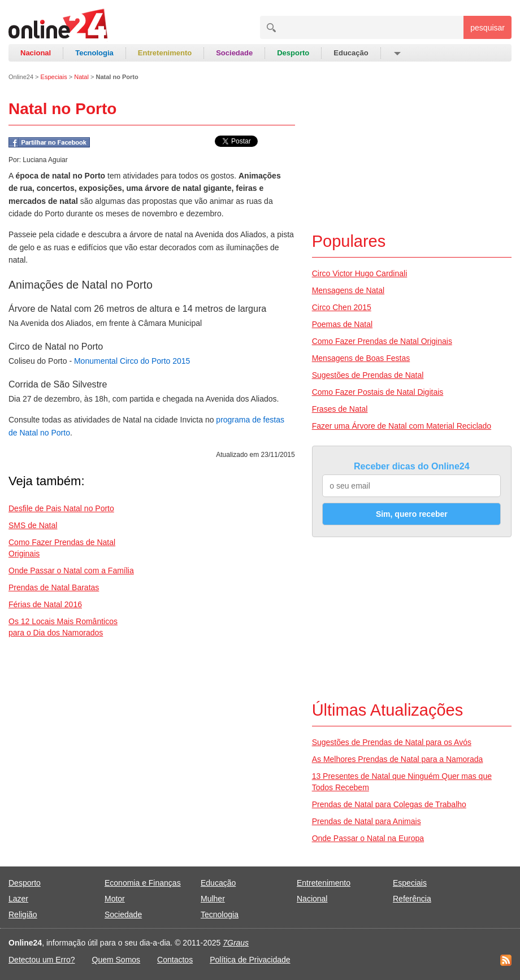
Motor (115, 899)
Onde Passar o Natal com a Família (71, 570)
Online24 (21, 77)
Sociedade (234, 53)
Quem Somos (116, 960)
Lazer (18, 899)
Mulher (213, 899)
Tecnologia (94, 53)
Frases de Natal (340, 409)
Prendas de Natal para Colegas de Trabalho (389, 804)
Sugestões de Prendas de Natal (368, 375)
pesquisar (487, 28)
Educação (351, 53)
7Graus (236, 943)
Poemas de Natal (342, 324)
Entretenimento (165, 53)
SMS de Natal (33, 525)
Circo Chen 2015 (342, 307)
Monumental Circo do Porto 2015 (132, 361)
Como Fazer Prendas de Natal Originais (382, 341)
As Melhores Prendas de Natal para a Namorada (398, 759)
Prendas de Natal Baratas (54, 587)
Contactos (175, 960)
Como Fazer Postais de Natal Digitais (378, 392)
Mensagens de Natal (348, 290)
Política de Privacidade (250, 960)
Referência (412, 899)
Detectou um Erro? (42, 960)
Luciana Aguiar (45, 160)
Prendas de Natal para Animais (367, 821)
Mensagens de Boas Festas (361, 358)
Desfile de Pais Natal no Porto (61, 508)
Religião (23, 914)
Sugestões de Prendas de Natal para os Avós (392, 742)
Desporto (293, 53)
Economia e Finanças (143, 883)
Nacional (36, 53)
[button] (396, 53)
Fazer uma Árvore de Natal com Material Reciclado (402, 426)
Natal (81, 77)
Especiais (54, 77)
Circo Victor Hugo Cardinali (360, 273)
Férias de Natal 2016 (45, 604)
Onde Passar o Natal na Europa (368, 838)
